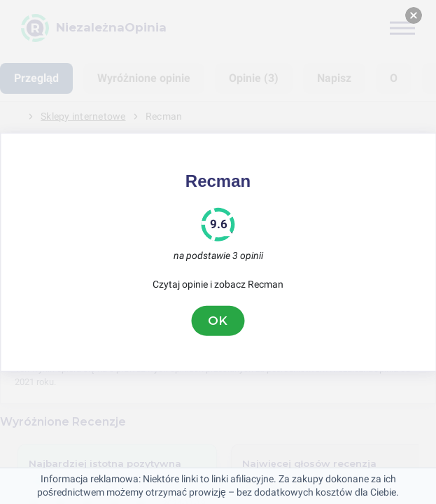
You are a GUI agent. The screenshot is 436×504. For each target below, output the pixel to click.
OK (218, 321)
